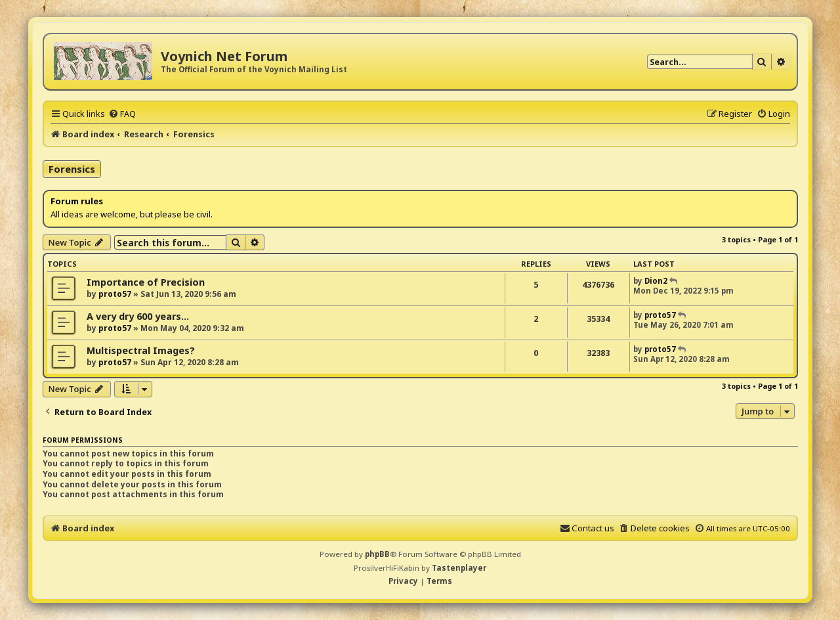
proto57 (115, 294)
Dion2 (656, 281)
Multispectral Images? (141, 350)
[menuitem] (122, 114)
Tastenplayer (459, 568)
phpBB (377, 554)
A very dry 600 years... (138, 316)
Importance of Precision (146, 282)
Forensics (72, 169)
